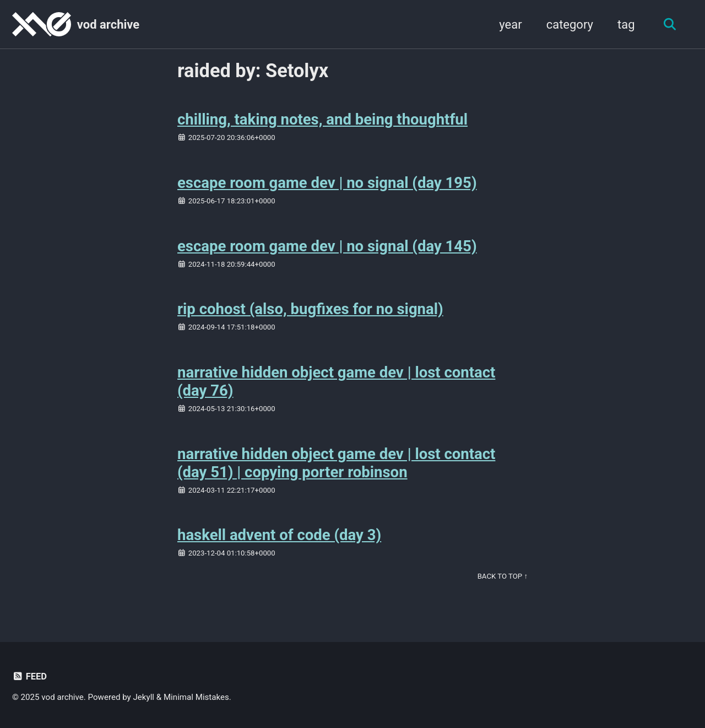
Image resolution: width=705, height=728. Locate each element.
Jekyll (144, 697)
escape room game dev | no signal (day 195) (327, 183)
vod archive (108, 25)
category (570, 25)
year (510, 25)
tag (626, 25)
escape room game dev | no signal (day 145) (327, 246)
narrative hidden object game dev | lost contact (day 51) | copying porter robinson (336, 463)
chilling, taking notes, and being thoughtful (322, 119)
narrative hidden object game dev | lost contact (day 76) (336, 381)
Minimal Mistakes (196, 697)
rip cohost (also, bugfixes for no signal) (310, 309)
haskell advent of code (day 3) (279, 535)
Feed (29, 676)
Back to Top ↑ (503, 576)
